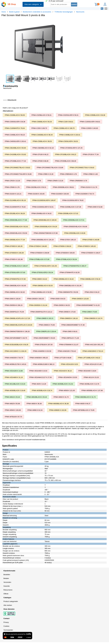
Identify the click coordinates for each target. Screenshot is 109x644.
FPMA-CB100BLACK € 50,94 (15, 148)
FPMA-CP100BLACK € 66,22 (66, 154)
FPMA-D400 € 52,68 (95, 207)
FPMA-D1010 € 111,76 (89, 187)
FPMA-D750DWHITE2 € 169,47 (75, 266)
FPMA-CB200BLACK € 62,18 (43, 148)
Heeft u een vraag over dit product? (15, 108)
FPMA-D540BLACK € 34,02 (41, 213)
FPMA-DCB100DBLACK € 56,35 (17, 345)
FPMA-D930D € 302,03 (35, 299)
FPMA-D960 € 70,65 (90, 312)
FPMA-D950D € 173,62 (67, 312)
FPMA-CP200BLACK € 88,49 (66, 161)
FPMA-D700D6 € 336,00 (62, 246)
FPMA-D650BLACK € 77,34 (15, 240)
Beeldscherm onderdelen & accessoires (37, 12)
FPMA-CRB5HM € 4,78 (68, 174)
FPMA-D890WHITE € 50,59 (68, 292)
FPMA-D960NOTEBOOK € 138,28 (17, 331)
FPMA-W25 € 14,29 (39, 384)
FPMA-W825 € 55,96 (12, 404)
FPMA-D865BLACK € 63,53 (43, 286)
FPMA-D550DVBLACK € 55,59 (16, 233)
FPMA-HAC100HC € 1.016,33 (16, 351)
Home (4, 12)
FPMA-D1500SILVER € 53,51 (43, 207)
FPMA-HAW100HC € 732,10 (93, 351)
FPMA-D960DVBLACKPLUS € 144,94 (18, 325)
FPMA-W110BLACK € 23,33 (15, 384)
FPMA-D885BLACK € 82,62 (15, 292)
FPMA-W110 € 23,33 (91, 377)
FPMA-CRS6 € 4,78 (34, 181)
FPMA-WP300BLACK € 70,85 (84, 410)
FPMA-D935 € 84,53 (58, 299)
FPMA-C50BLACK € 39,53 (42, 141)
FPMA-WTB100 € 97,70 (13, 417)
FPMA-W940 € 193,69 (13, 410)
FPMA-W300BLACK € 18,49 (15, 390)
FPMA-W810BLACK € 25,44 (37, 397)
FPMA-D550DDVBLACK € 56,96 (75, 227)
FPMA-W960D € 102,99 (58, 410)
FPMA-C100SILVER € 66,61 (90, 122)
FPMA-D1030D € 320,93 (60, 194)
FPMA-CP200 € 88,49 (40, 161)
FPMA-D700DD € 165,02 (87, 246)
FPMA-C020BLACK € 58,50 (15, 115)
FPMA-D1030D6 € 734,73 (85, 194)
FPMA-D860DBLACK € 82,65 (15, 286)
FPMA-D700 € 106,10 (68, 240)
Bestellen (7, 575)
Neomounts (80, 12)
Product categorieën (11, 601)
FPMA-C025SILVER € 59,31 (68, 115)
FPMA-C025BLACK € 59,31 (41, 115)
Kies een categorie (33, 4)
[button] (74, 21)
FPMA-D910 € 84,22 (92, 292)
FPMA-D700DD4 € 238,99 (40, 253)
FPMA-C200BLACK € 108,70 (64, 128)
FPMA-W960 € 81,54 (35, 410)
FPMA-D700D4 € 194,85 (38, 246)
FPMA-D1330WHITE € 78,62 (15, 207)
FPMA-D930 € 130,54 (13, 299)
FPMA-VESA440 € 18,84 (87, 371)
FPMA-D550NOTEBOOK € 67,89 (46, 233)
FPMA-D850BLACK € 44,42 (64, 279)
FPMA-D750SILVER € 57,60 (15, 272)
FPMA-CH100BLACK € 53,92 (15, 154)
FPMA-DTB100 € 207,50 (44, 345)
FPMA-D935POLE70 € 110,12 (41, 312)
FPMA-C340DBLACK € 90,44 (42, 135)
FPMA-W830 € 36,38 (34, 404)
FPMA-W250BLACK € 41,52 (63, 384)
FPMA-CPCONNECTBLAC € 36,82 (17, 168)
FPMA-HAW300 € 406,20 (39, 358)
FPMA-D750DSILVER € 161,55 (46, 266)
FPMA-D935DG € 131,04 (38, 305)
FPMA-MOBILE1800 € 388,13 (44, 364)
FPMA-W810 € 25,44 (12, 397)
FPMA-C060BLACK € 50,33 (42, 122)
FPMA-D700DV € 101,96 (14, 259)
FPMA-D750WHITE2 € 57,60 (15, 279)
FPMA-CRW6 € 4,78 (12, 187)
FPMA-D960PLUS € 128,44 (46, 331)
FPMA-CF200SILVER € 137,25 (71, 148)
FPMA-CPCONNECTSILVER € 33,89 (18, 174)
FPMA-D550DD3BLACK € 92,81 (16, 227)
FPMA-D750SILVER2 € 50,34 (42, 272)
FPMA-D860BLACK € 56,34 (90, 279)
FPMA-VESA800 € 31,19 (14, 377)
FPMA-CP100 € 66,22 (41, 154)
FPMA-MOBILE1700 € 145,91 (16, 364)
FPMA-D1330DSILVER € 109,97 (44, 200)
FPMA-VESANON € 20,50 (68, 377)
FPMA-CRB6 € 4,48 (90, 174)
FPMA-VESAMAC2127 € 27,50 (41, 377)
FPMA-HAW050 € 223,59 (42, 351)
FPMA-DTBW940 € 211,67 (69, 345)
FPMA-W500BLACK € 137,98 (92, 390)
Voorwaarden (8, 630)
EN (106, 9)
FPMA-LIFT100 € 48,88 (63, 358)
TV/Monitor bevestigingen (64, 12)
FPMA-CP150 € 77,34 (91, 154)
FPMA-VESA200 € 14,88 (14, 371)
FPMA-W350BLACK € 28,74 (42, 390)
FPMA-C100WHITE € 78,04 (15, 128)
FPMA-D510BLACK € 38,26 (15, 213)
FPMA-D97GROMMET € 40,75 (16, 338)
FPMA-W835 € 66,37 (83, 404)
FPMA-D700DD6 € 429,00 (65, 253)
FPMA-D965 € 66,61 (70, 331)
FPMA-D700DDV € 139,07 (91, 253)
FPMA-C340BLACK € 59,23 (15, 135)
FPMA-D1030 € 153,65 (36, 194)
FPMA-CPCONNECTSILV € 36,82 (82, 168)
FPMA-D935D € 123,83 (80, 299)
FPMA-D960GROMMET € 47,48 (73, 325)
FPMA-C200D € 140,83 (90, 128)
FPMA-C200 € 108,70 (39, 128)
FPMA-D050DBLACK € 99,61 (63, 187)
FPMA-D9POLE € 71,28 (70, 338)
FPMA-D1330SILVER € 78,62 (73, 200)
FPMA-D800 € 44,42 (40, 279)
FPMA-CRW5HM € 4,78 (78, 181)
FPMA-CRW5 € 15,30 (55, 181)
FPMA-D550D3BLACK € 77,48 (16, 220)
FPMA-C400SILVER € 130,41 (15, 141)
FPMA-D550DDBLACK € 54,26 (46, 227)
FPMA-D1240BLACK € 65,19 (15, 200)
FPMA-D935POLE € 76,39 (14, 312)
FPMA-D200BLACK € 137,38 (71, 207)
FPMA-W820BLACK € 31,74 (85, 397)
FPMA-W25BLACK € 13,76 (89, 384)
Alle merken (8, 605)
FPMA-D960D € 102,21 (45, 318)
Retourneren (8, 590)
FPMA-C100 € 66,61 (66, 122)
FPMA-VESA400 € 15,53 (38, 371)
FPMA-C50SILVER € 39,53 (68, 141)
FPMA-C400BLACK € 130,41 (70, 135)
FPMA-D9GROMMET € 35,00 (44, 338)
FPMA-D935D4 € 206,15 (14, 305)
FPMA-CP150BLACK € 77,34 (15, 161)
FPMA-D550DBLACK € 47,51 (74, 220)
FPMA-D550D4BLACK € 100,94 (45, 220)
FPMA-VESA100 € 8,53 (69, 364)
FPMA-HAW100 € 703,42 (67, 351)
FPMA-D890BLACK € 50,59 (41, 292)
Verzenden (7, 582)
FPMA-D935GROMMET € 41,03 (88, 305)
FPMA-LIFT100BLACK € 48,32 (89, 358)
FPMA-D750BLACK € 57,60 (39, 259)
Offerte (6, 594)
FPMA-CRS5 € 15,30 (12, 181)
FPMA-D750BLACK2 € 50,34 (66, 259)
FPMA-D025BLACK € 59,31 (36, 187)
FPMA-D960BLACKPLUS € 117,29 (17, 318)
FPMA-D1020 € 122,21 (13, 194)
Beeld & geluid (14, 12)
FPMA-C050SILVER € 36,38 (15, 122)
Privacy (6, 622)
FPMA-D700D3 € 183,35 (14, 246)
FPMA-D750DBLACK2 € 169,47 (16, 266)
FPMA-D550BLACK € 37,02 (68, 213)
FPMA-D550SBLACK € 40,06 (75, 233)
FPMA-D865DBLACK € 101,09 (70, 286)
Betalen (6, 578)
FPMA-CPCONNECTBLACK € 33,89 (50, 168)
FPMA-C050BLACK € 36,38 (95, 115)
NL (102, 9)
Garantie (7, 586)
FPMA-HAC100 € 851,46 (94, 345)
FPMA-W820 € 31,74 (61, 397)
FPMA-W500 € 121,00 (67, 390)
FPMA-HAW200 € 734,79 (14, 358)
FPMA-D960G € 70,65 (47, 325)
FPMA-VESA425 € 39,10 (63, 371)
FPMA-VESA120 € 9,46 (93, 364)
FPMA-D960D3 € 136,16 (69, 318)
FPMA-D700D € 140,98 (91, 240)
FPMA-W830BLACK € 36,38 (58, 404)
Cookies (6, 626)
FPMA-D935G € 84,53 (62, 305)
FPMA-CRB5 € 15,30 (46, 174)
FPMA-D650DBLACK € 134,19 (42, 240)
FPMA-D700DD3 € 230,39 (14, 253)
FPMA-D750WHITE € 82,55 (70, 272)
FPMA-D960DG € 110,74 (93, 318)
